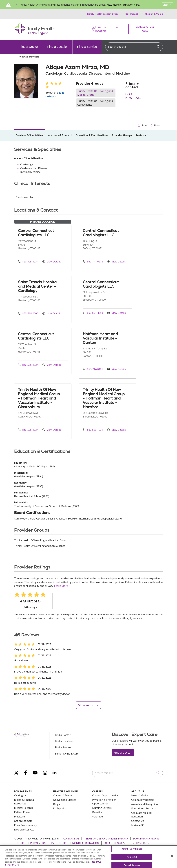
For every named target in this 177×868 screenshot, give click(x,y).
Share (155, 125)
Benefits (97, 812)
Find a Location (58, 44)
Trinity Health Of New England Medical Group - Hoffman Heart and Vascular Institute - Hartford (104, 398)
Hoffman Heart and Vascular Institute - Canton (100, 338)
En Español (60, 808)
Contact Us (138, 821)
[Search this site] (134, 47)
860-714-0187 (93, 369)
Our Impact (132, 14)
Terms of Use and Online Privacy (106, 839)
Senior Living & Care (67, 754)
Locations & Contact (59, 135)
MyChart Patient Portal (145, 29)
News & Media (140, 795)
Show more (88, 705)
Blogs (56, 804)
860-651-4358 (93, 313)
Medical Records (23, 808)
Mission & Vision (154, 14)
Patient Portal (22, 812)
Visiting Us (20, 795)
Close (168, 5)
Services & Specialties (29, 135)
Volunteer (98, 817)
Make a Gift (138, 825)
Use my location (99, 29)
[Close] (172, 858)
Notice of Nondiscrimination (79, 843)
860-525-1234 (133, 96)
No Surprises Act (24, 830)
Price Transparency (25, 825)
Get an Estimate (23, 821)
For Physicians (139, 843)
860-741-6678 (93, 262)
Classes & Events (63, 795)
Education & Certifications (92, 135)
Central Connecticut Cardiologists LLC (36, 233)
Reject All (132, 859)
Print (143, 125)
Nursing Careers (102, 808)
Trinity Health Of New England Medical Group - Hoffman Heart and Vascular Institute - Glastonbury (39, 398)
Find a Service (87, 44)
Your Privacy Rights (146, 839)
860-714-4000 (28, 313)
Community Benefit (142, 800)
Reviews (141, 135)
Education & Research (144, 808)
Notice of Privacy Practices (35, 843)
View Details (52, 262)
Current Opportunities (105, 795)
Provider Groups (122, 135)
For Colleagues (114, 843)
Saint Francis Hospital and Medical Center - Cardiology (38, 286)
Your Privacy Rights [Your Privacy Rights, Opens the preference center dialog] (132, 850)
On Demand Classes (65, 800)
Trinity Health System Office (103, 14)
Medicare (19, 817)
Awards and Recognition (145, 804)
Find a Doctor (29, 44)
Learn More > (62, 586)
